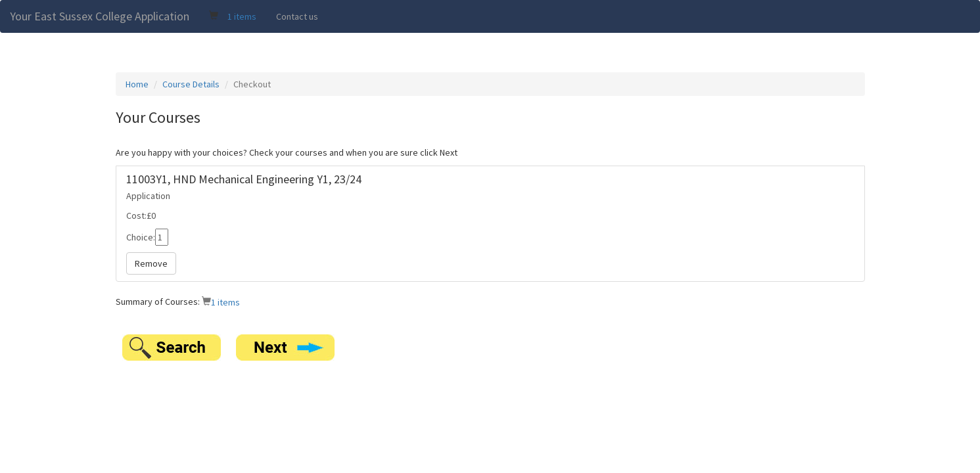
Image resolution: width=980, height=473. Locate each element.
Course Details (191, 84)
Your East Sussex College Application (100, 16)
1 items (242, 16)
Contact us (297, 16)
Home (137, 84)
